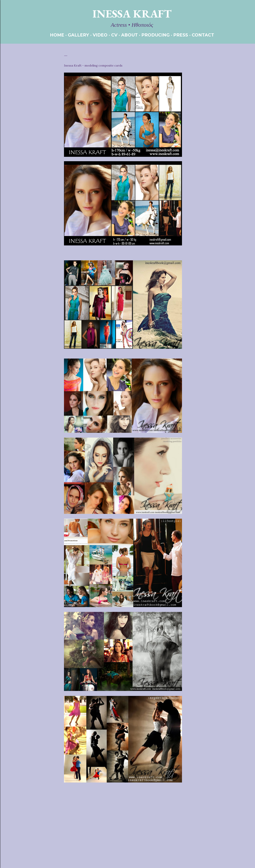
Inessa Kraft (132, 14)
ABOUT (129, 35)
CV (114, 35)
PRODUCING (156, 35)
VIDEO (100, 35)
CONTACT (203, 35)
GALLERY (78, 35)
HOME (57, 35)
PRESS (181, 35)
